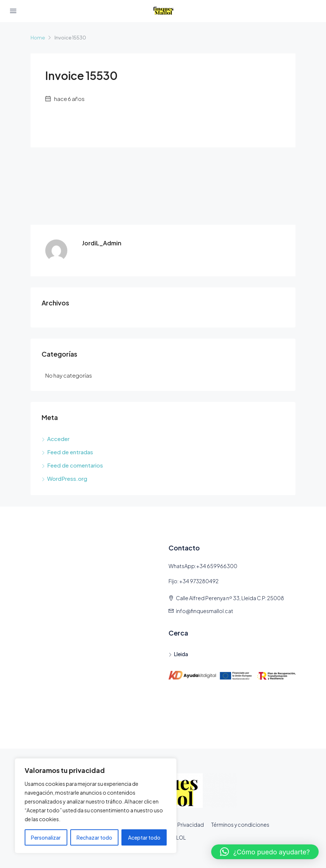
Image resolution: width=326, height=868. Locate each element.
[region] (96, 806)
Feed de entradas (70, 452)
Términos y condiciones (240, 825)
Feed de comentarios (75, 465)
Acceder (58, 439)
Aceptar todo (144, 837)
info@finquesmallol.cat (205, 611)
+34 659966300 (217, 566)
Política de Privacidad (177, 825)
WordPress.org (67, 478)
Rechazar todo (94, 837)
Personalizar (46, 837)
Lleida (181, 654)
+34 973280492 (199, 581)
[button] (265, 852)
